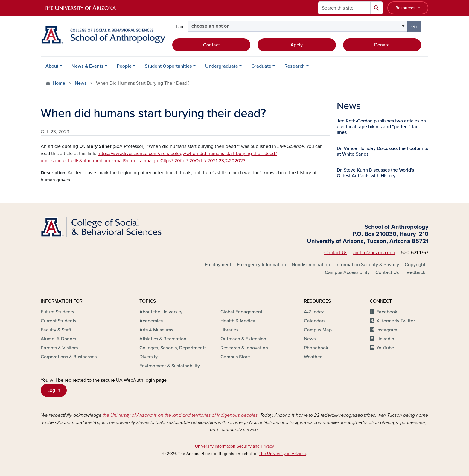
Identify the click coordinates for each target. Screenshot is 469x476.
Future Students (57, 312)
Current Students (58, 321)
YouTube (385, 348)
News (81, 83)
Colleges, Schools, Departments (173, 348)
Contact (211, 45)
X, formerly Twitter (396, 321)
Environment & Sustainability (170, 366)
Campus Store (235, 357)
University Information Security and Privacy (234, 446)
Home (59, 83)
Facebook (387, 312)
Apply (297, 45)
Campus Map (318, 330)
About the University (161, 312)
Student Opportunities (168, 66)
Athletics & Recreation (163, 339)
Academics (151, 321)
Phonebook (316, 348)
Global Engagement (241, 312)
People (124, 66)
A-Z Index (314, 312)
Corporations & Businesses (69, 357)
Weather (313, 357)
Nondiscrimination (311, 265)
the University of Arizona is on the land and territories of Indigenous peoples (180, 415)
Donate (382, 45)
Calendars (315, 321)
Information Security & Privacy (367, 265)
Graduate (261, 66)
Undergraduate (222, 66)
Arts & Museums (156, 330)
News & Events (87, 66)
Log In (54, 390)
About (52, 66)
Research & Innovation (244, 348)
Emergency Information (261, 265)
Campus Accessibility (347, 272)
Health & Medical (239, 321)
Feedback (415, 272)
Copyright (415, 265)
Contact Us (336, 253)
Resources (406, 8)
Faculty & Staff (56, 330)
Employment (218, 265)
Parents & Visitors (59, 348)
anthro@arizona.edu (374, 253)
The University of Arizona (282, 454)
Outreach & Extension (243, 339)
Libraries (229, 330)
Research (295, 66)
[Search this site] (344, 8)
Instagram (387, 330)
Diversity (149, 357)
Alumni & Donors (58, 339)
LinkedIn (385, 339)
